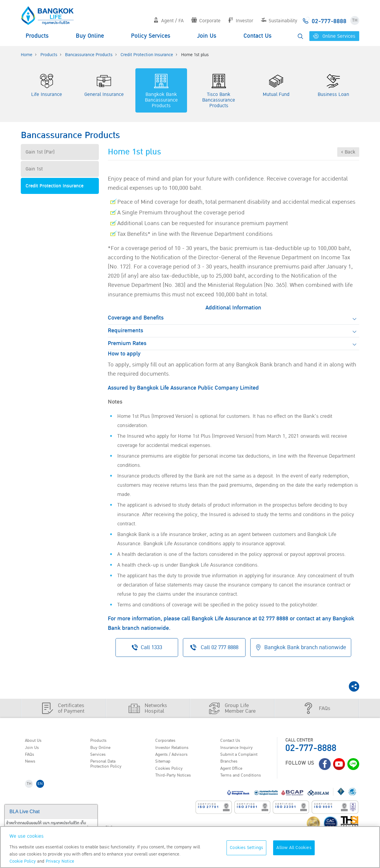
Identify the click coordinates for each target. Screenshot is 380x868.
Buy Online (90, 36)
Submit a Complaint (241, 755)
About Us (35, 740)
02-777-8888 (311, 748)
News (31, 763)
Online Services (334, 36)
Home (27, 55)
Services (99, 755)
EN (42, 787)
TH (355, 20)
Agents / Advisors (174, 755)
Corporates (167, 740)
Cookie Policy (23, 861)
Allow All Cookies (294, 848)
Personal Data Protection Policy (108, 766)
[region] (190, 847)
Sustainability (279, 21)
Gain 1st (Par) (40, 152)
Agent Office (233, 770)
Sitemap (164, 763)
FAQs (31, 755)
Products (37, 36)
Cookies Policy (171, 770)
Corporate (206, 21)
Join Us (207, 36)
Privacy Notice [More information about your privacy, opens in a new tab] (60, 861)
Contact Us (258, 36)
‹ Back (348, 152)
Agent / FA (169, 21)
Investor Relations (174, 748)
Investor (241, 21)
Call (214, 647)
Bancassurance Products (89, 55)
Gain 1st (34, 169)
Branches (231, 763)
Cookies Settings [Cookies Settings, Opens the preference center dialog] (246, 848)
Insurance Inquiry (239, 748)
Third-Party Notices (176, 778)
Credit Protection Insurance (147, 55)
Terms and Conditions (243, 778)
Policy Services (151, 36)
